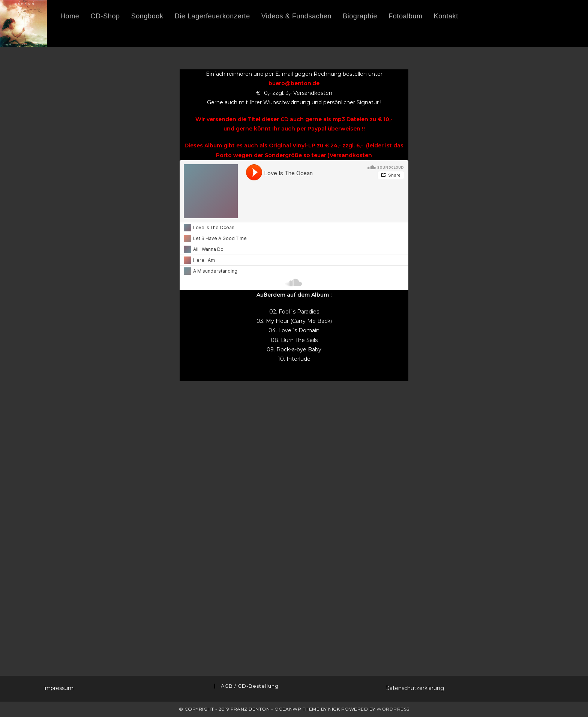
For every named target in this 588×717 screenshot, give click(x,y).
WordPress (393, 709)
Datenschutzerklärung (415, 688)
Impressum (58, 688)
